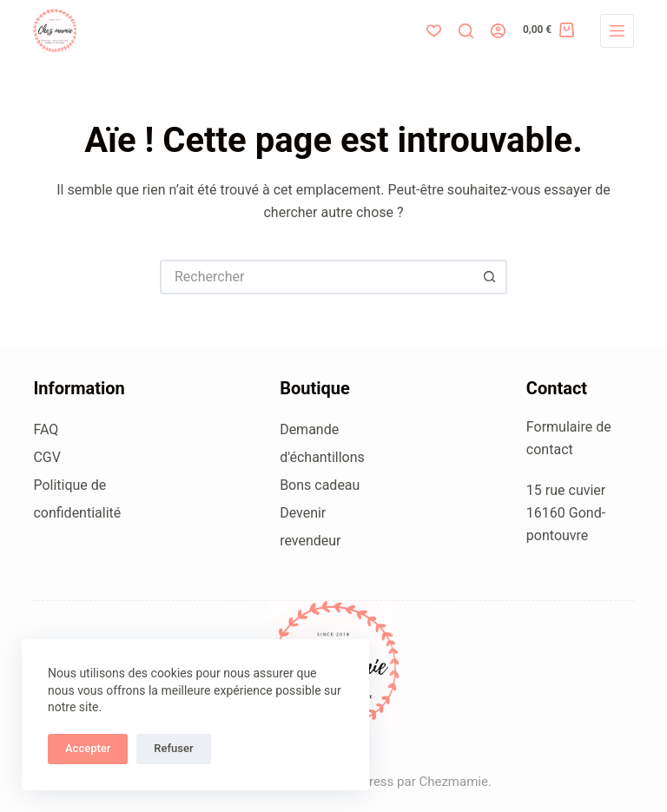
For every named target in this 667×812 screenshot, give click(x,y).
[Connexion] (498, 31)
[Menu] (617, 31)
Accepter (88, 748)
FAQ (46, 429)
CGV (47, 457)
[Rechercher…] (316, 277)
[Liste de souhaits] (434, 31)
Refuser (173, 748)
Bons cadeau (320, 485)
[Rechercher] (466, 31)
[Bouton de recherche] (490, 277)
